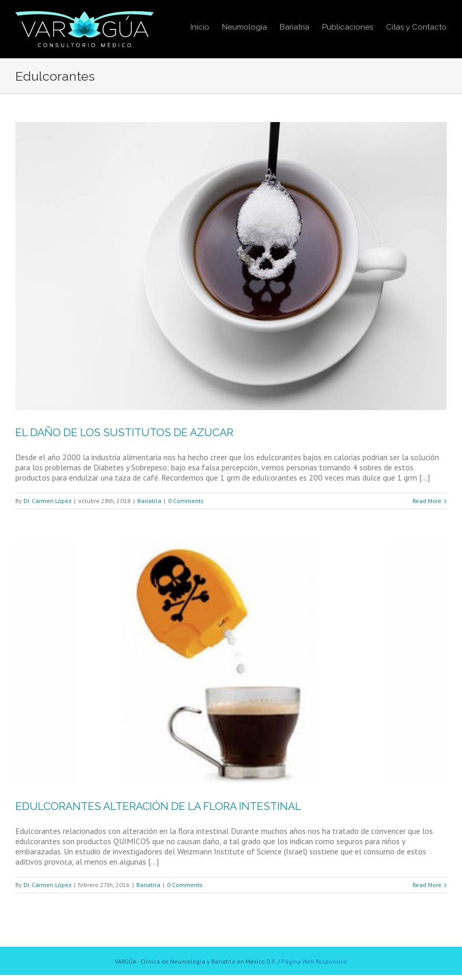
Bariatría (149, 501)
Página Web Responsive (314, 961)
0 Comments (186, 501)
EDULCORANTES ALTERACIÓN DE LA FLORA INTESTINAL (158, 806)
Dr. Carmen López (47, 501)
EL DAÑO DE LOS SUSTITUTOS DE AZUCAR (124, 432)
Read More (427, 501)
